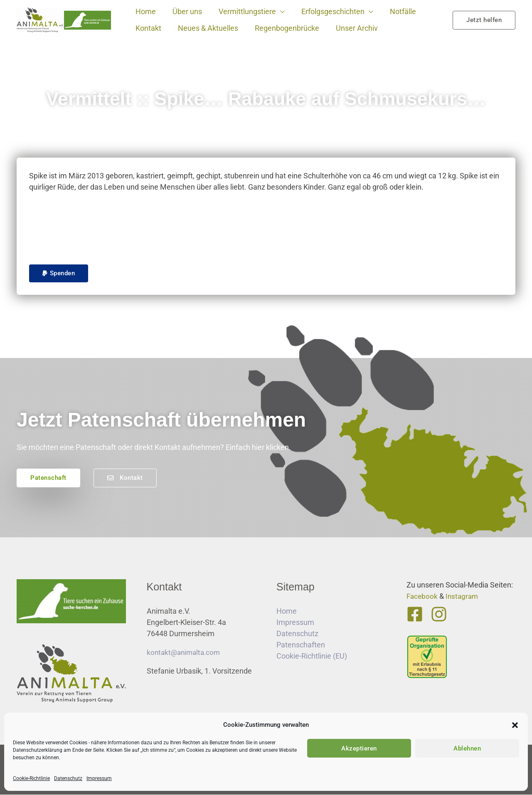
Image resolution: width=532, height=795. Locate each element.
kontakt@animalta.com (185, 653)
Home (145, 11)
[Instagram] (438, 615)
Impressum (99, 778)
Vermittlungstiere (243, 11)
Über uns (185, 11)
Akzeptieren (359, 748)
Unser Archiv (351, 28)
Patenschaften (301, 645)
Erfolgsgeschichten (327, 11)
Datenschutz (68, 778)
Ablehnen (467, 748)
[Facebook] (415, 615)
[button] (515, 725)
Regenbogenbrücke (283, 28)
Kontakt (148, 28)
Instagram (464, 596)
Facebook (423, 596)
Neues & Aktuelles (206, 28)
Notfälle (395, 11)
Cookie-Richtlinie (31, 778)
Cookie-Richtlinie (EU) (312, 656)
